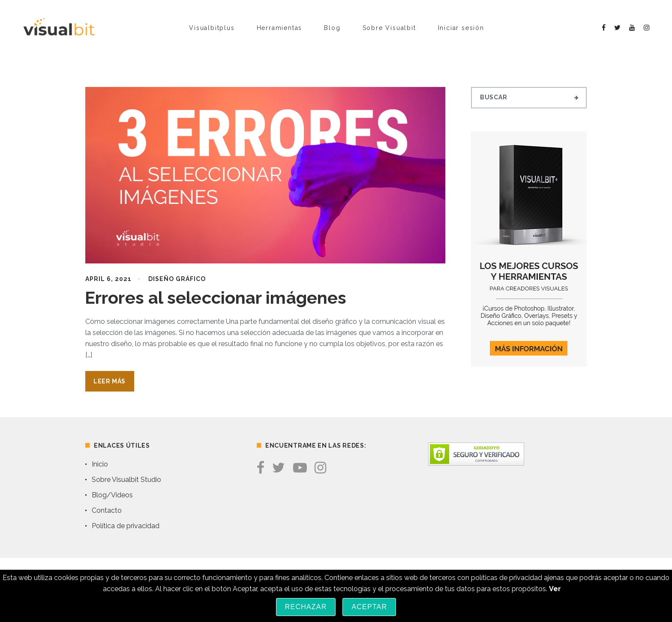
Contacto (107, 510)
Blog (332, 28)
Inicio (100, 464)
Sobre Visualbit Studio (126, 480)
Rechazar (306, 607)
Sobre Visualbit (389, 28)
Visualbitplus (212, 28)
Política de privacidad (126, 526)
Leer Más (109, 381)
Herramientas (280, 28)
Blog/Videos (112, 495)
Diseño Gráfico (177, 279)
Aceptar (369, 607)
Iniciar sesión (461, 28)
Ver (555, 589)
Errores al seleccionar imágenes (216, 298)
